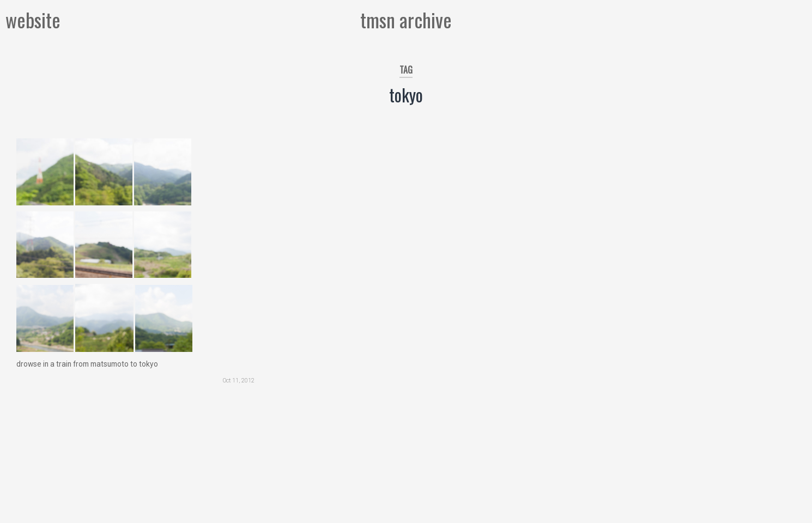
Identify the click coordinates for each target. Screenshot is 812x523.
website (33, 19)
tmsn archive (406, 19)
